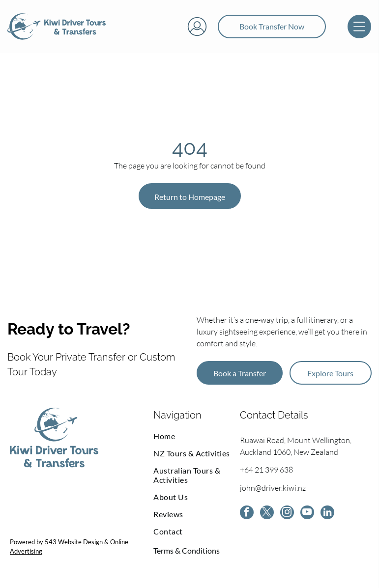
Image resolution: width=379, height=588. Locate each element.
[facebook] (247, 514)
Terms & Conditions (187, 550)
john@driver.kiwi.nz (273, 488)
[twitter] (267, 514)
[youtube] (307, 514)
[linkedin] (327, 514)
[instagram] (287, 514)
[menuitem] (196, 436)
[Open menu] (359, 27)
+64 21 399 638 (266, 470)
